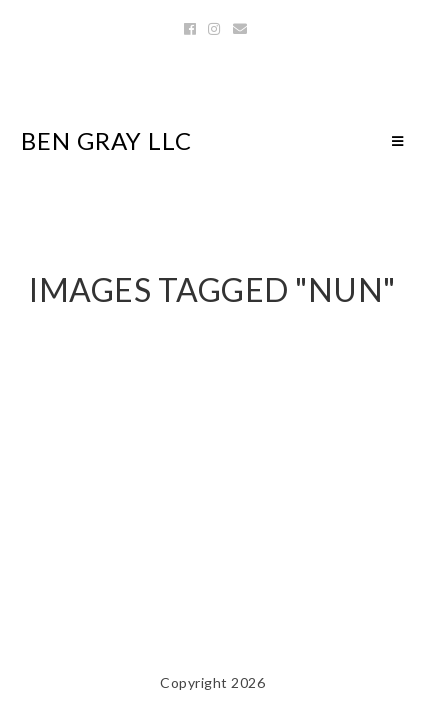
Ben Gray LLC (106, 140)
